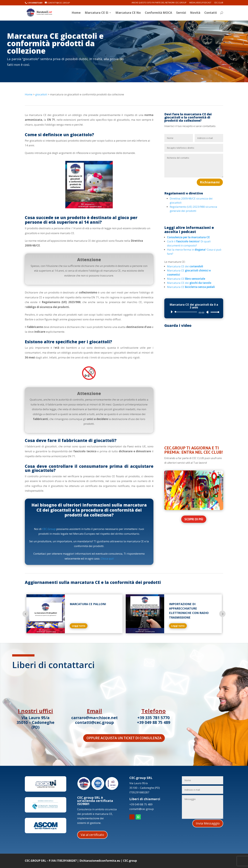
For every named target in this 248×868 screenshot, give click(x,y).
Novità (195, 13)
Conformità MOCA (158, 13)
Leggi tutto (87, 626)
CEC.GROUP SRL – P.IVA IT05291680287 (51, 861)
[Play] (172, 312)
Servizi (181, 13)
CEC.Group (49, 529)
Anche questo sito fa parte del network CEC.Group (159, 3)
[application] (194, 312)
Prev (26, 614)
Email (94, 711)
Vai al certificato (92, 835)
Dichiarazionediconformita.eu (100, 861)
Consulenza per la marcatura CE (188, 237)
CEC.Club (219, 3)
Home (76, 13)
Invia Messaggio (208, 823)
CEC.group (130, 861)
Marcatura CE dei (185, 266)
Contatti (211, 13)
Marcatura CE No (128, 13)
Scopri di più (194, 519)
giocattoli (41, 94)
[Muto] (208, 312)
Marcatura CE (186, 279)
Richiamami (210, 182)
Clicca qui (107, 558)
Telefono (154, 711)
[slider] (186, 312)
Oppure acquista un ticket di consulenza (124, 738)
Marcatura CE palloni (97, 604)
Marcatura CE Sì (96, 13)
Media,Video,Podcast (200, 3)
